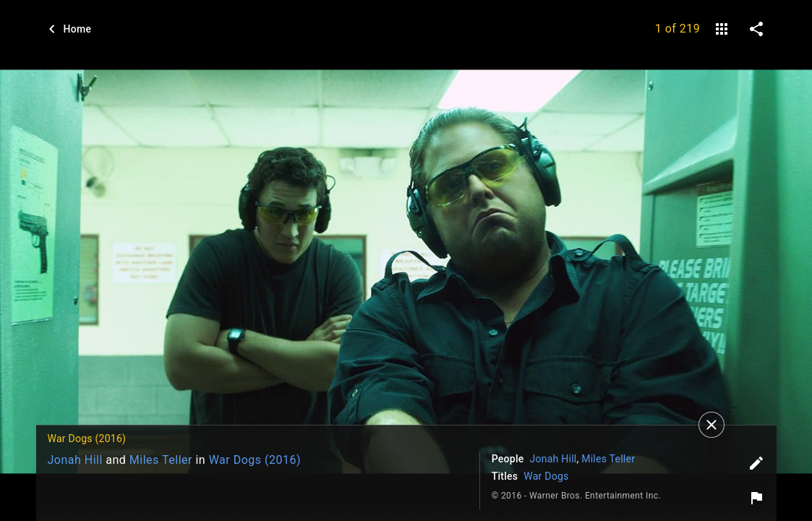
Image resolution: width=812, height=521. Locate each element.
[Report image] (756, 498)
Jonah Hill (75, 460)
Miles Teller (161, 460)
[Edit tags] (756, 463)
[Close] (711, 425)
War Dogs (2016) (255, 460)
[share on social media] (756, 29)
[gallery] (722, 29)
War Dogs (546, 476)
